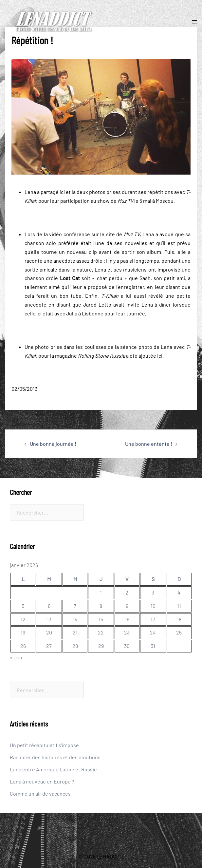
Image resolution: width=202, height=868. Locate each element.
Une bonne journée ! (53, 444)
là (74, 192)
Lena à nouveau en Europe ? (42, 781)
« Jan (16, 657)
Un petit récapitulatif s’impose (44, 745)
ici (62, 192)
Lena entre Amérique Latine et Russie (53, 769)
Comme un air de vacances (40, 793)
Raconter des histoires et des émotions (55, 757)
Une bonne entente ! (149, 444)
